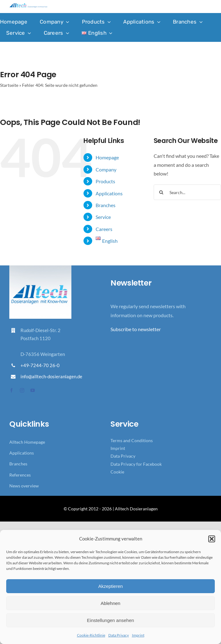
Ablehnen (110, 603)
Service (103, 217)
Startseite (9, 85)
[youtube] (33, 390)
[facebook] (11, 390)
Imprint (138, 635)
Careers (104, 229)
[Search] (161, 192)
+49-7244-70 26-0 (40, 365)
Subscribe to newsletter (136, 329)
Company (106, 169)
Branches (106, 205)
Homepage (107, 157)
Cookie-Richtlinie (91, 635)
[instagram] (22, 390)
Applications (109, 193)
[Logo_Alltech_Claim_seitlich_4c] (28, 5)
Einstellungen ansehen (110, 620)
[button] (212, 539)
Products (105, 181)
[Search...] (187, 192)
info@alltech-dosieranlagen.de (51, 376)
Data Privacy (119, 635)
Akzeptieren (110, 586)
